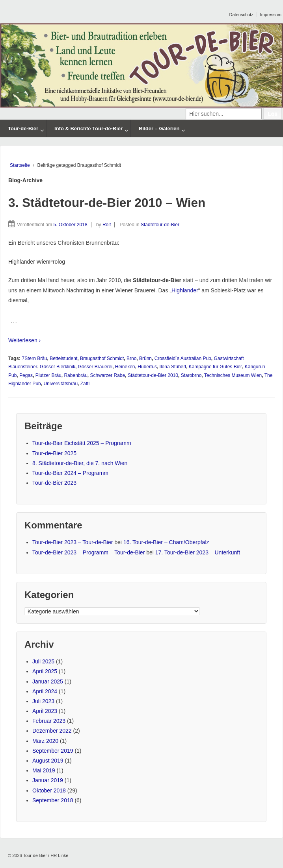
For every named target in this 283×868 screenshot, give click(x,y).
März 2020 (45, 741)
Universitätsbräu (61, 384)
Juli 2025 (43, 661)
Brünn (145, 358)
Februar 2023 (49, 721)
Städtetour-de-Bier (160, 225)
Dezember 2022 (52, 731)
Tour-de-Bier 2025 (54, 453)
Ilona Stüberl (173, 367)
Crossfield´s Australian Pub (183, 358)
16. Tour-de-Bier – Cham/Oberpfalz (166, 542)
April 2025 (45, 671)
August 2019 (48, 761)
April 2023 (45, 711)
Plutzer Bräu (48, 375)
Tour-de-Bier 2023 (54, 483)
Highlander (185, 290)
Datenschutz (241, 15)
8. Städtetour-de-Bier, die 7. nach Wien (80, 463)
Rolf (107, 225)
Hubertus (147, 367)
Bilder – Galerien (159, 128)
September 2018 (53, 800)
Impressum (271, 15)
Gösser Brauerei (95, 367)
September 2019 (53, 751)
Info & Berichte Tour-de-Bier (88, 128)
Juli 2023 (43, 701)
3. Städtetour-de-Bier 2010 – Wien (107, 203)
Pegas (26, 375)
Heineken (125, 367)
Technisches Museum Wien (233, 375)
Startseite (20, 165)
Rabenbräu (75, 375)
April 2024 (45, 691)
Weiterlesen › (24, 340)
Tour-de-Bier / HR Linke (45, 855)
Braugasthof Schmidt (102, 358)
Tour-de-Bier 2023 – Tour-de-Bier (73, 542)
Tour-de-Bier (23, 128)
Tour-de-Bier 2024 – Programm (70, 473)
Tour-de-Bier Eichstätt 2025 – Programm (82, 443)
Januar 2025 (48, 681)
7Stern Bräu (34, 358)
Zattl (85, 384)
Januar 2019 (48, 780)
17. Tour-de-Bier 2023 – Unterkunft (198, 552)
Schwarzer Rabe (108, 375)
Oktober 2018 (49, 790)
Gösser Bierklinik (58, 367)
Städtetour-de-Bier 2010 (153, 375)
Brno (131, 358)
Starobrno (191, 375)
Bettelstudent (63, 358)
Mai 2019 (44, 770)
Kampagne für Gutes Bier (215, 367)
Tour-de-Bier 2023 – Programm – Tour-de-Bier (88, 552)
